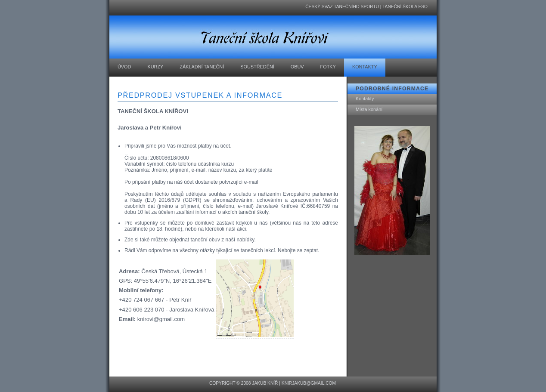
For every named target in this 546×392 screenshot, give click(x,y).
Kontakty (365, 99)
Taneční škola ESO (405, 7)
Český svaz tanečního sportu (342, 7)
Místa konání (369, 109)
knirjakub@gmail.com (309, 383)
